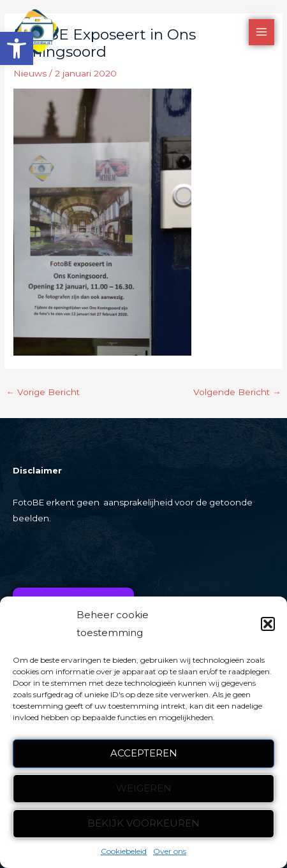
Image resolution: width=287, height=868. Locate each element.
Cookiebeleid (124, 851)
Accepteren (144, 753)
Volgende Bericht (237, 392)
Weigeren (144, 788)
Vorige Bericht (43, 392)
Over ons (170, 851)
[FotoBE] (36, 32)
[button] (17, 48)
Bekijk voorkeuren (143, 823)
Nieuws (30, 73)
